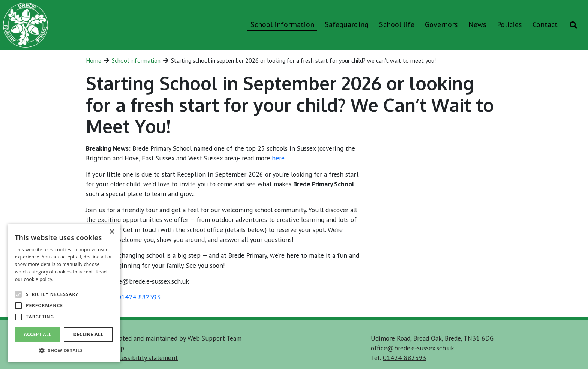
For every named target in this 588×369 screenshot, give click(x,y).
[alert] (64, 293)
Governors (441, 24)
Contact (545, 24)
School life (397, 24)
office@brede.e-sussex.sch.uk (412, 348)
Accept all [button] (38, 334)
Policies (509, 24)
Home (94, 60)
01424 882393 (139, 297)
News (477, 24)
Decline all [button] (88, 334)
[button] (64, 350)
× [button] (112, 232)
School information (282, 24)
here (278, 158)
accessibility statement (145, 358)
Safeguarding (347, 24)
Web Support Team (214, 338)
